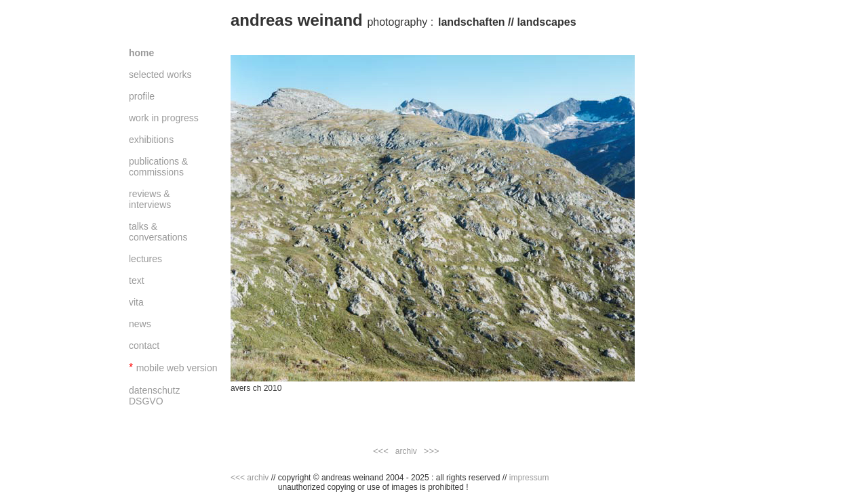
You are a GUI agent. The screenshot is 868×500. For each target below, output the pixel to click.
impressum (529, 478)
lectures (145, 259)
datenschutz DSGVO (155, 396)
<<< (381, 451)
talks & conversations (158, 232)
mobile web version (177, 368)
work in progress (164, 118)
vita (136, 302)
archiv (406, 451)
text (137, 280)
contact (144, 346)
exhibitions (151, 140)
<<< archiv (250, 478)
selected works (160, 75)
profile (142, 96)
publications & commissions (158, 167)
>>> (432, 451)
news (140, 324)
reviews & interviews (150, 199)
